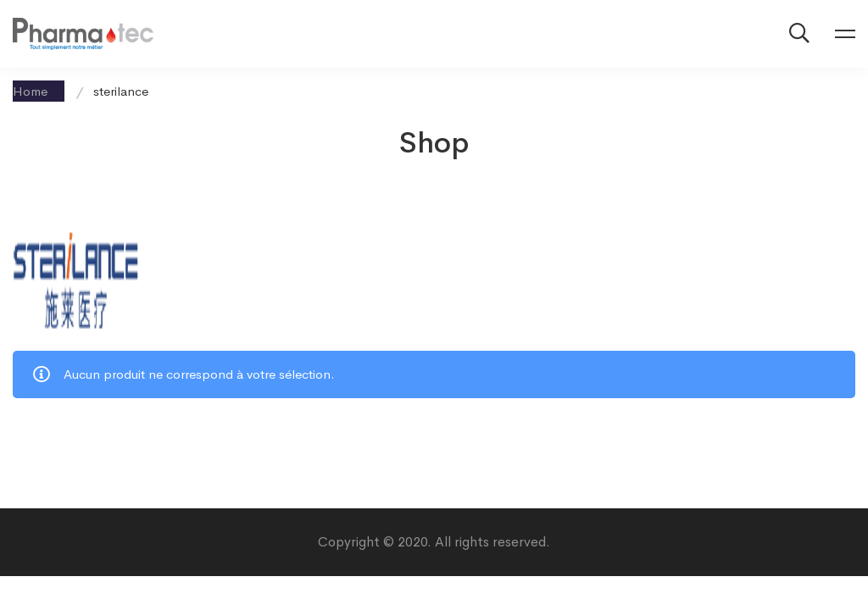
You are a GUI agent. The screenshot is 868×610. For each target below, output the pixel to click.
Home (30, 91)
